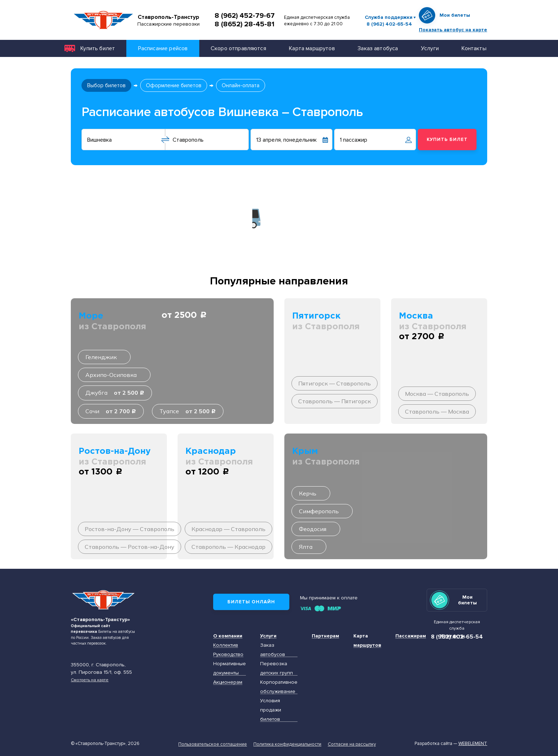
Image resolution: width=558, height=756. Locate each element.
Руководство (228, 654)
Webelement (473, 744)
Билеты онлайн (251, 602)
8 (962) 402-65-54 (389, 24)
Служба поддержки (389, 17)
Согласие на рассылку (352, 744)
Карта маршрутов (312, 48)
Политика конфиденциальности (287, 744)
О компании (228, 636)
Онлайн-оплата (241, 85)
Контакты (474, 48)
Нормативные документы (230, 668)
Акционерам (228, 682)
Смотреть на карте (90, 680)
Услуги (430, 48)
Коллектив (226, 645)
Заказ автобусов (273, 650)
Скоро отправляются (238, 48)
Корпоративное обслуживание (279, 687)
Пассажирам (411, 636)
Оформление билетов (174, 85)
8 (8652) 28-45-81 (244, 24)
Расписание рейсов (163, 48)
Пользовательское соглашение (213, 744)
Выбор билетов (106, 85)
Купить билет (98, 48)
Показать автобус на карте (453, 30)
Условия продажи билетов (271, 710)
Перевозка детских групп (277, 668)
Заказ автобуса (378, 48)
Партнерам (325, 636)
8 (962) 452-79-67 (245, 16)
